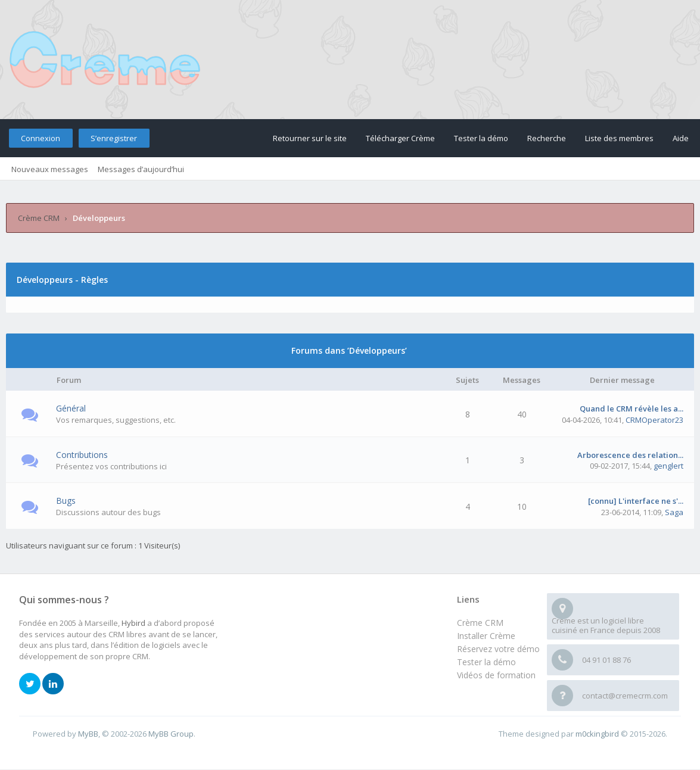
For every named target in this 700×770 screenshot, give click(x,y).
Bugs (66, 501)
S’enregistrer (114, 138)
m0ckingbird (597, 734)
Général (71, 408)
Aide (681, 138)
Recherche (547, 138)
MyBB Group (171, 734)
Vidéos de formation (496, 675)
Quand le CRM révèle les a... (631, 409)
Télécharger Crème (400, 138)
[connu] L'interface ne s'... (636, 501)
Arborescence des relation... (630, 455)
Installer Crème (486, 636)
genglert (668, 466)
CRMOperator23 (654, 420)
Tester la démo (481, 138)
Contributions (82, 455)
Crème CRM (39, 218)
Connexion (41, 138)
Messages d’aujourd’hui (141, 169)
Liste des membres (619, 138)
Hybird (133, 623)
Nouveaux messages (50, 169)
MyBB (88, 734)
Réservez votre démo (498, 649)
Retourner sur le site (310, 138)
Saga (674, 512)
